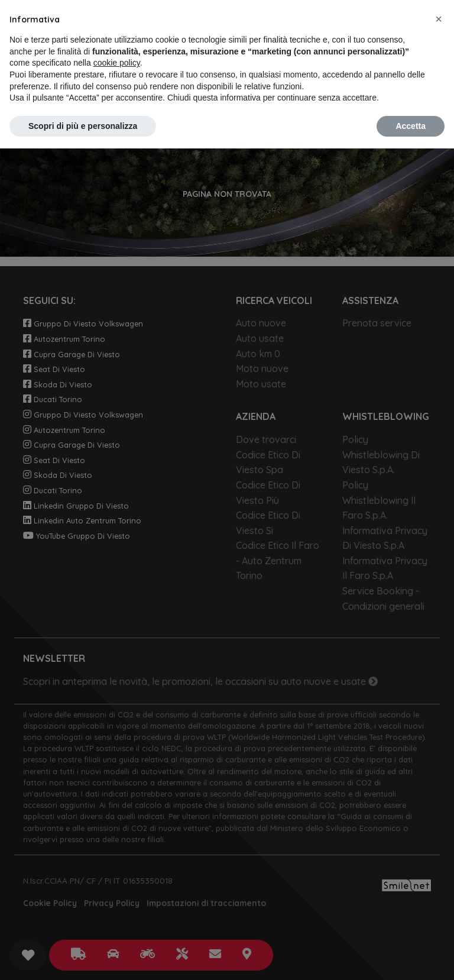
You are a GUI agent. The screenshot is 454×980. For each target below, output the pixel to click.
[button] (439, 19)
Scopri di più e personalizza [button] (83, 126)
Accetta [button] (411, 126)
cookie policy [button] (117, 63)
